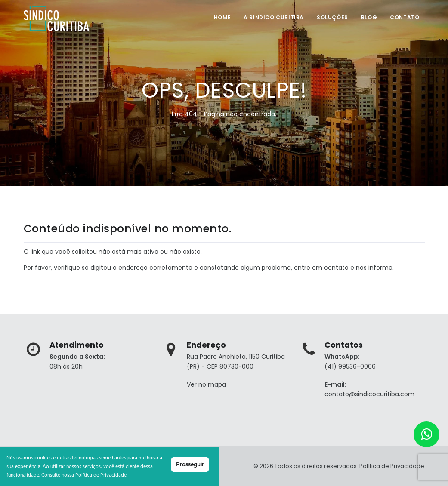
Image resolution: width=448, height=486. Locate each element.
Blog (369, 17)
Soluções (332, 17)
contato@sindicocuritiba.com (369, 394)
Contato (405, 17)
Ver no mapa (206, 384)
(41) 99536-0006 (350, 366)
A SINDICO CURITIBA (274, 17)
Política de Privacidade (392, 466)
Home (222, 17)
